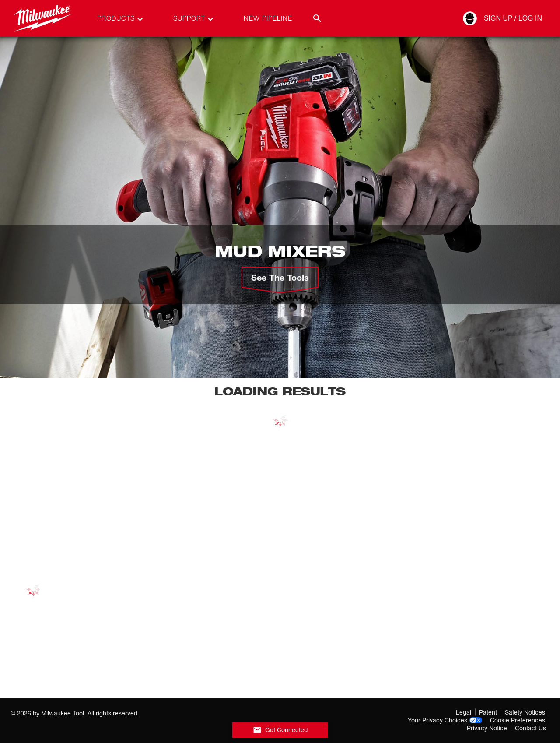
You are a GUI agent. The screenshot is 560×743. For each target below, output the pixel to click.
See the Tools (280, 277)
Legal (464, 712)
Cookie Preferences (518, 720)
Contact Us (530, 728)
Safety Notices (525, 712)
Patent (488, 712)
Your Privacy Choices (445, 720)
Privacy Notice (487, 728)
